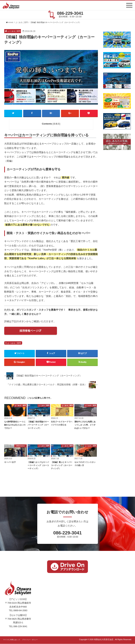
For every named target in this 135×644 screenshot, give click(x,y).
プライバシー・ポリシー (39, 640)
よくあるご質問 (14, 343)
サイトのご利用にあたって (15, 640)
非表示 (56, 124)
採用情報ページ (29, 331)
